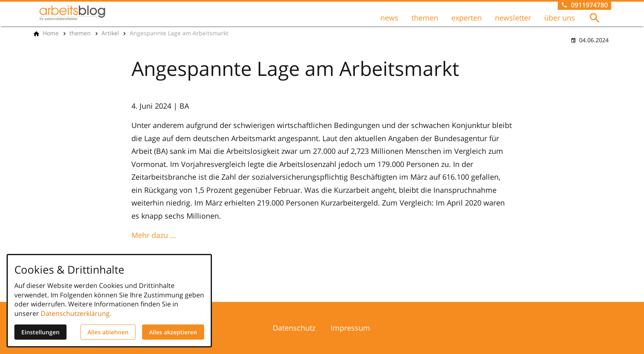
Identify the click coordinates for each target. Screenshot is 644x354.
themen (425, 18)
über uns (560, 18)
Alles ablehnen (108, 332)
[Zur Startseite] (72, 13)
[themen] (80, 33)
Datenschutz (294, 328)
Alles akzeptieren (173, 332)
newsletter (513, 18)
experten (467, 18)
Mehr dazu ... (154, 235)
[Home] (51, 33)
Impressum (350, 328)
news (389, 18)
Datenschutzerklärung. (76, 313)
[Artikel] (110, 33)
